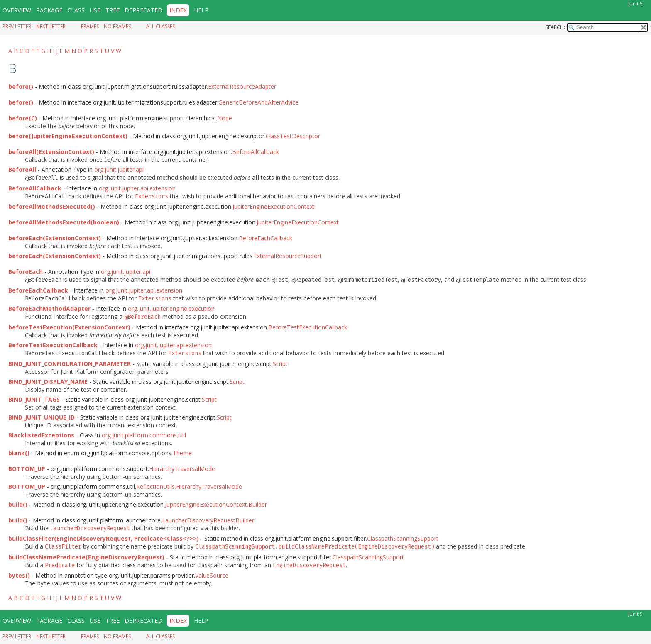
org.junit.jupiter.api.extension (137, 188)
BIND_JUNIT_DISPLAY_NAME (48, 382)
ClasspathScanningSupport (403, 538)
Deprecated (143, 10)
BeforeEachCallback (266, 238)
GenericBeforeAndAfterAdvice (258, 102)
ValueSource (212, 575)
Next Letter (51, 26)
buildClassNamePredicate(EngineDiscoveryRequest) (86, 557)
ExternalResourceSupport (288, 256)
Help (201, 10)
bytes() (19, 575)
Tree (113, 10)
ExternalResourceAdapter (242, 87)
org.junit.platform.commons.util (144, 435)
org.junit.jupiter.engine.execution (171, 309)
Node (225, 118)
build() (18, 504)
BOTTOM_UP (27, 469)
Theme (182, 453)
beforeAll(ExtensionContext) (51, 152)
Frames (90, 26)
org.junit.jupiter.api (119, 170)
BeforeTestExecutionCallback (308, 327)
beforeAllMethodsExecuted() (52, 206)
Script (280, 364)
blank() (19, 453)
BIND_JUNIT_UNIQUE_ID (42, 417)
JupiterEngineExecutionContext (274, 206)
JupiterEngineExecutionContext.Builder (216, 504)
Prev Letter (17, 26)
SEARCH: (555, 27)
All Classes (160, 26)
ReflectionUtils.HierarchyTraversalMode (189, 487)
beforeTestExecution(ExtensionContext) (69, 327)
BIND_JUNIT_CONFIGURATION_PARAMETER (70, 364)
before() (21, 87)
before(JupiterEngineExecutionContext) (68, 136)
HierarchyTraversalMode (182, 469)
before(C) (23, 118)
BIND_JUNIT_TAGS (34, 399)
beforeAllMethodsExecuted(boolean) (64, 222)
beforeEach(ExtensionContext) (55, 238)
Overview (17, 10)
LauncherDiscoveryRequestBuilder (208, 520)
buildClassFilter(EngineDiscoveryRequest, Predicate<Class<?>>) (104, 538)
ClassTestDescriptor (293, 136)
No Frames (117, 26)
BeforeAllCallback (256, 152)
